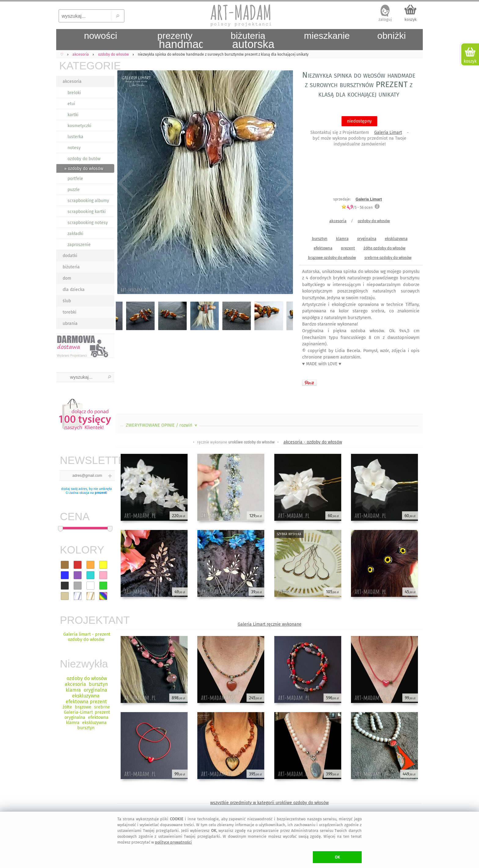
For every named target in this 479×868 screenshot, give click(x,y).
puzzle (74, 190)
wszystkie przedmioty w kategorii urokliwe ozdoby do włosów (269, 803)
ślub (67, 301)
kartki (73, 115)
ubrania (70, 324)
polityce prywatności (173, 842)
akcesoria (72, 81)
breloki (74, 93)
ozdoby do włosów (374, 221)
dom (67, 278)
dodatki (70, 256)
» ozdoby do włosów (84, 169)
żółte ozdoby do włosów (384, 248)
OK (337, 857)
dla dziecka (74, 290)
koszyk (411, 19)
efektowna (323, 248)
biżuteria (71, 267)
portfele (75, 179)
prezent (101, 493)
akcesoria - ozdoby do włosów (313, 442)
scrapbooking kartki (87, 212)
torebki (69, 312)
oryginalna (367, 239)
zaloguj (385, 19)
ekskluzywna (396, 239)
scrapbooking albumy (88, 201)
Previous (126, 183)
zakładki (75, 234)
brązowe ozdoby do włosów (332, 257)
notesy (74, 148)
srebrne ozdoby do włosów (388, 257)
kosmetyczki (79, 126)
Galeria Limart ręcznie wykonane (270, 624)
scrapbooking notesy (88, 223)
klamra (342, 239)
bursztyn (320, 239)
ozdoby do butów (84, 159)
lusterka (75, 137)
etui (71, 104)
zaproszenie (79, 245)
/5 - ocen (357, 207)
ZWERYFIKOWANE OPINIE (162, 425)
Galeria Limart (388, 132)
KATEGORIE (87, 66)
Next (283, 183)
